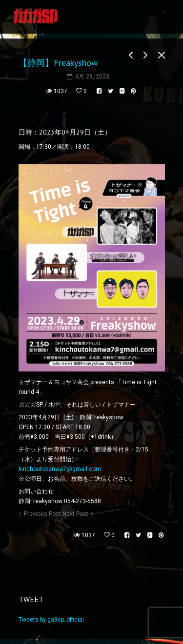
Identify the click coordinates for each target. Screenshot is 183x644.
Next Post (75, 514)
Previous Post (42, 514)
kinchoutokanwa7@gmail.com (60, 469)
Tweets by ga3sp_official (51, 620)
